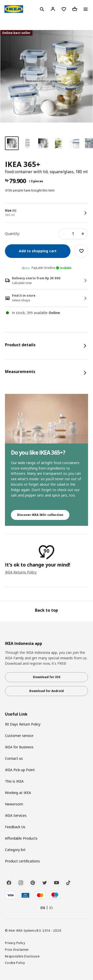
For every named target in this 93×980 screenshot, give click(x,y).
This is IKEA (14, 781)
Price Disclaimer (17, 949)
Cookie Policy (15, 963)
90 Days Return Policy (23, 724)
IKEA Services (16, 815)
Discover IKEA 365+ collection (40, 515)
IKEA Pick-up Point (20, 770)
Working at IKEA (18, 793)
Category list (15, 850)
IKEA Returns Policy (21, 572)
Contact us (14, 758)
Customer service (19, 736)
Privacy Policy (15, 943)
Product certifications (22, 861)
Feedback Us (15, 827)
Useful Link (16, 714)
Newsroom (14, 804)
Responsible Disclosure (22, 956)
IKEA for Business (19, 747)
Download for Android (46, 691)
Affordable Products (21, 838)
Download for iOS (47, 677)
